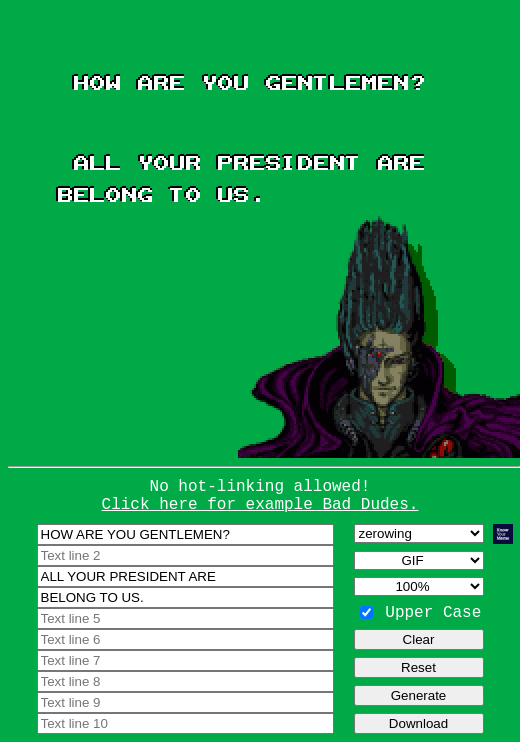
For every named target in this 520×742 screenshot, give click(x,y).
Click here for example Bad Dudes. (260, 505)
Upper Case (433, 613)
